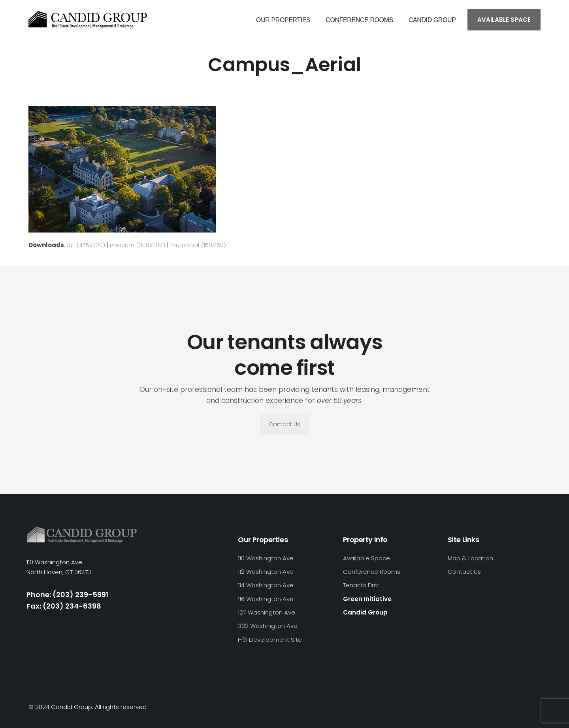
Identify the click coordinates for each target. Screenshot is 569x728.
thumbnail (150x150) (198, 245)
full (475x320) (86, 245)
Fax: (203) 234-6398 (64, 606)
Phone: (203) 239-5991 (67, 595)
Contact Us (284, 424)
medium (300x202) (138, 245)
